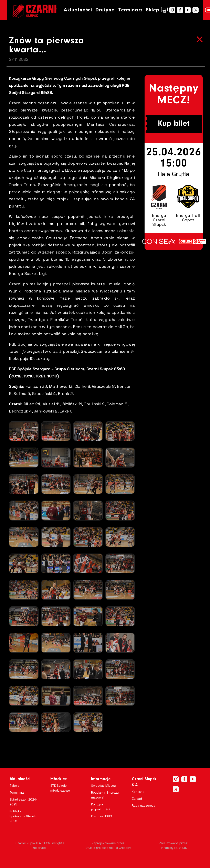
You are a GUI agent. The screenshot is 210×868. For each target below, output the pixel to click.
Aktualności (78, 10)
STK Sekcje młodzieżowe (60, 788)
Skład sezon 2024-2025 (23, 802)
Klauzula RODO (102, 816)
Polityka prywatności (100, 807)
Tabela (14, 786)
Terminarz (130, 10)
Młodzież (59, 779)
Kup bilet (174, 124)
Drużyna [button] (105, 10)
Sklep (157, 10)
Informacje (101, 779)
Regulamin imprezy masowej (105, 795)
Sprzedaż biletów (104, 786)
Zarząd (137, 799)
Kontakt (138, 792)
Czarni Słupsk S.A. (144, 782)
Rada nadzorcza (144, 806)
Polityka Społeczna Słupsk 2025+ (23, 816)
